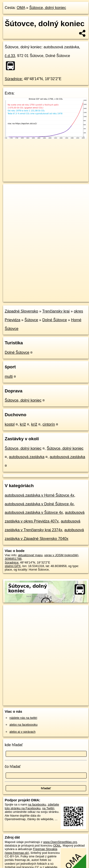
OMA (21, 8)
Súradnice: (14, 79)
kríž (23, 424)
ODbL (57, 845)
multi (9, 376)
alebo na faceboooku (23, 725)
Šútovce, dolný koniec (48, 8)
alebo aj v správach (22, 732)
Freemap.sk (62, 294)
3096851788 (13, 559)
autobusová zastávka (27, 457)
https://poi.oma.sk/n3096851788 (24, 298)
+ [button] (11, 192)
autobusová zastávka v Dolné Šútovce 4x (39, 504)
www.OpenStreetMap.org (60, 842)
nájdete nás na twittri (23, 718)
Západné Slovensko (21, 311)
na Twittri (48, 808)
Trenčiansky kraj (56, 311)
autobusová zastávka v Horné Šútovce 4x (39, 495)
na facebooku (37, 804)
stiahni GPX (13, 566)
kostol (10, 424)
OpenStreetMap (38, 294)
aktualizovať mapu (30, 555)
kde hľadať (14, 745)
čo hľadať (13, 767)
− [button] (11, 199)
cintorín (49, 424)
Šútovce (31, 320)
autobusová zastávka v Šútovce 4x (34, 512)
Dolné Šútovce (55, 320)
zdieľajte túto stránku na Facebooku (32, 806)
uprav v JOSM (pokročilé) (61, 555)
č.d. (10, 56)
